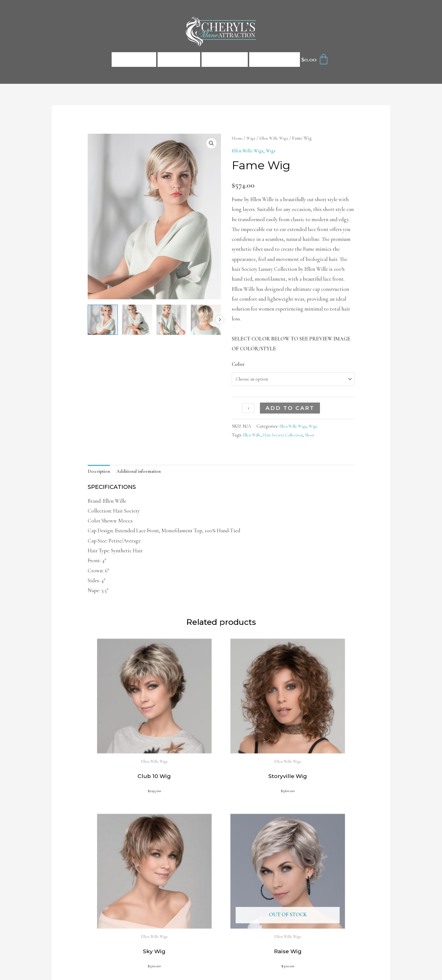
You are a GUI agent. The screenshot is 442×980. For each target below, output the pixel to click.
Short (320, 437)
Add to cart (292, 411)
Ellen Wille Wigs (278, 138)
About (225, 60)
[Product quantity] (249, 410)
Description (101, 475)
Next (220, 320)
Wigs (252, 138)
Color (238, 364)
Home (134, 60)
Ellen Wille (254, 437)
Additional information (146, 475)
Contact (275, 60)
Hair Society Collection (290, 437)
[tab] (101, 475)
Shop (179, 60)
